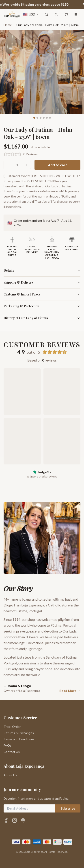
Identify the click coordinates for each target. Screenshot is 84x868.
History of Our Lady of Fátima (42, 318)
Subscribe (68, 808)
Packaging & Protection (42, 306)
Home (8, 25)
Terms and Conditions (19, 739)
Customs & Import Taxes (42, 294)
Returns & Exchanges (19, 733)
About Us (10, 775)
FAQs (8, 745)
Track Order (12, 727)
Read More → (70, 691)
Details (42, 270)
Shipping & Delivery (42, 282)
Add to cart (57, 165)
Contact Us (12, 752)
